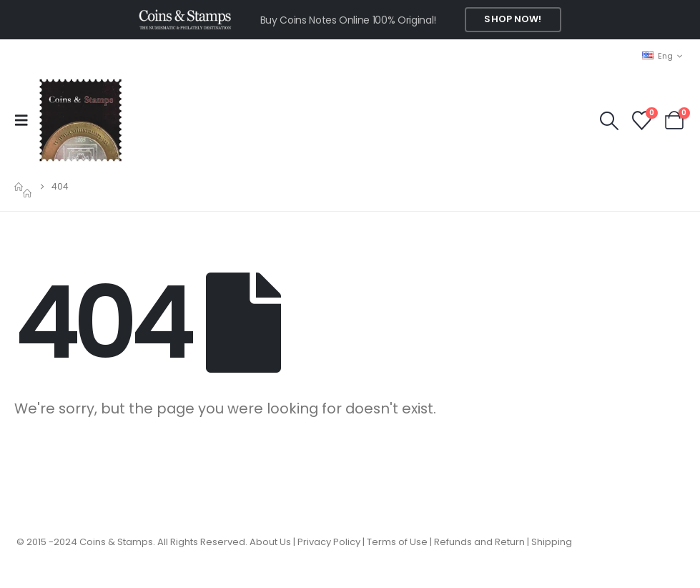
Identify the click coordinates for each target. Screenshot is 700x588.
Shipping (552, 542)
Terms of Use (397, 542)
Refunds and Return (479, 542)
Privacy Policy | (332, 542)
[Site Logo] (80, 120)
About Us (270, 542)
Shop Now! (513, 19)
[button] (26, 120)
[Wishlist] (641, 121)
